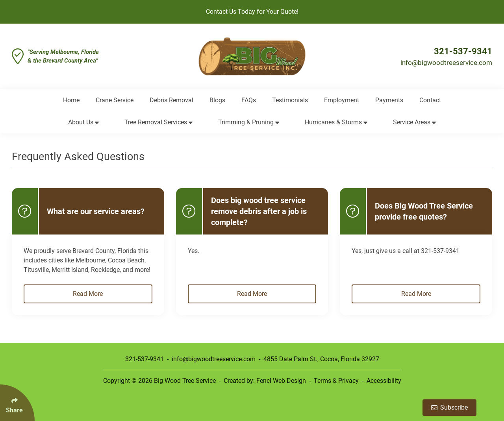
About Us (83, 122)
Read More (88, 294)
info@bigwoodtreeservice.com (446, 63)
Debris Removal (171, 100)
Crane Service (115, 100)
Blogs (217, 100)
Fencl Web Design (281, 381)
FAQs (249, 100)
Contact (430, 100)
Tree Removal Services (158, 122)
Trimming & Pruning (249, 122)
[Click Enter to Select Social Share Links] (17, 403)
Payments (389, 100)
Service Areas (414, 122)
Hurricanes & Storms (336, 122)
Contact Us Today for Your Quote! (252, 12)
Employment (342, 100)
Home (71, 100)
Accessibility (384, 381)
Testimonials (290, 100)
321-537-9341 (463, 51)
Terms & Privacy (336, 381)
